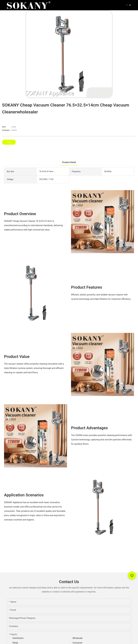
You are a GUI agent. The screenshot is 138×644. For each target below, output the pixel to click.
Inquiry (9, 142)
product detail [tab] (69, 162)
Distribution (18, 638)
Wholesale (77, 638)
